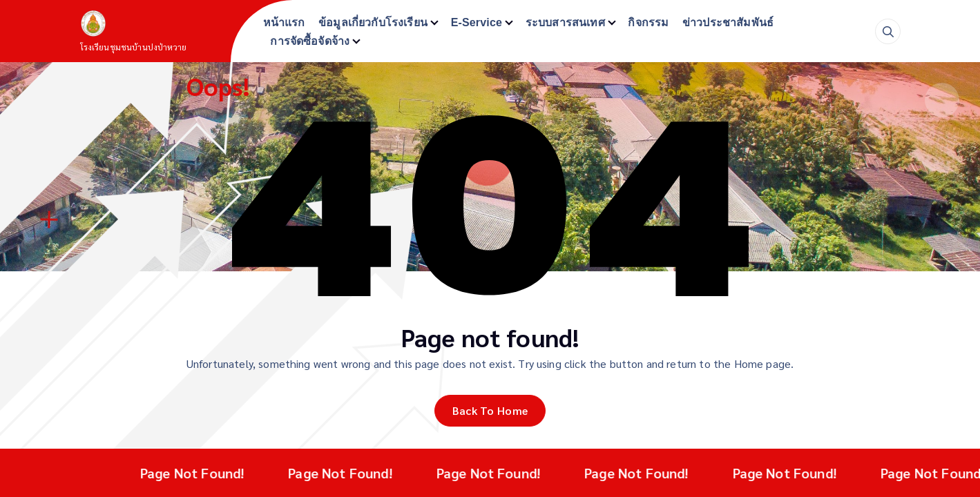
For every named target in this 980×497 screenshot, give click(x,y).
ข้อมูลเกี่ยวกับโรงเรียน (373, 22)
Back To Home (490, 410)
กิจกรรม (648, 22)
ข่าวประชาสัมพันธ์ (728, 22)
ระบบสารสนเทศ (565, 22)
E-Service (477, 22)
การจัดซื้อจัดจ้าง (310, 41)
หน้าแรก (284, 22)
